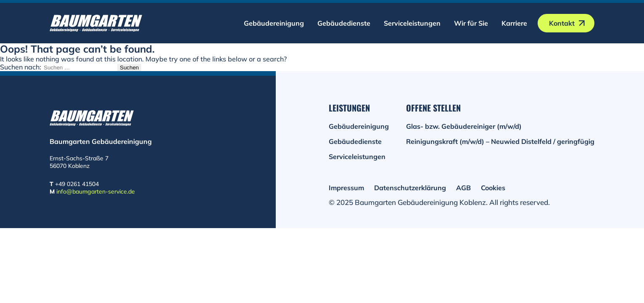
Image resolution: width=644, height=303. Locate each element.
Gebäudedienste (344, 23)
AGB (463, 188)
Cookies (493, 188)
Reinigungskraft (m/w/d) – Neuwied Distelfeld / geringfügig (500, 141)
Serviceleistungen (412, 23)
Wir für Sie (471, 23)
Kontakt (562, 23)
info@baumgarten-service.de (96, 191)
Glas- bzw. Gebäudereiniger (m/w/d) (464, 126)
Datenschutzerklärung (410, 188)
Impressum (346, 188)
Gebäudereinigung (274, 23)
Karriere (514, 23)
